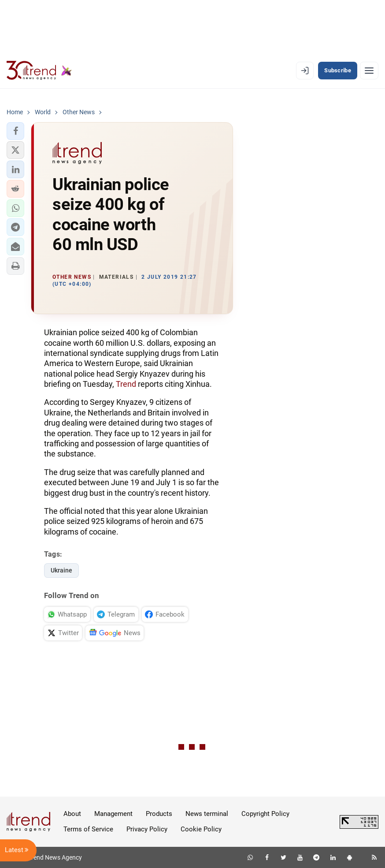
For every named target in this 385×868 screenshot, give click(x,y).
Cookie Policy (201, 829)
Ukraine (61, 570)
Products (159, 814)
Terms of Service (88, 829)
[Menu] (369, 71)
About (72, 814)
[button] (15, 131)
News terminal (207, 814)
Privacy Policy (147, 829)
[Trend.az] (39, 71)
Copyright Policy (265, 814)
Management (113, 814)
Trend (126, 384)
